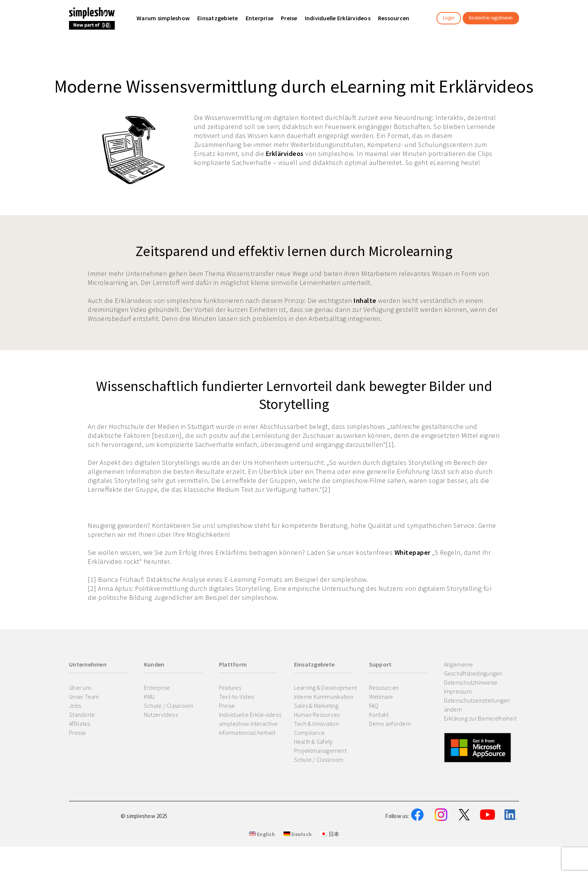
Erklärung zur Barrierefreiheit (480, 718)
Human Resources (317, 715)
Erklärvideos (285, 154)
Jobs (75, 706)
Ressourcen (384, 688)
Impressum (458, 691)
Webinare (381, 697)
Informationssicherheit (247, 733)
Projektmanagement (320, 751)
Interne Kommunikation (324, 697)
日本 (330, 872)
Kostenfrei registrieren (491, 18)
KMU (149, 697)
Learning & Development (325, 688)
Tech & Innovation (316, 724)
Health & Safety (313, 742)
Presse (78, 733)
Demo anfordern (390, 724)
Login (449, 18)
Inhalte (365, 300)
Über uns (80, 688)
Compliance (310, 733)
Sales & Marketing (316, 706)
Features (230, 688)
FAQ (374, 706)
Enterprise (157, 688)
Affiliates (80, 724)
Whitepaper (412, 552)
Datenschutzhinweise (471, 682)
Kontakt (379, 715)
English (262, 872)
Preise (227, 706)
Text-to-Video (237, 697)
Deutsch (298, 872)
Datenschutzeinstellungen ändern (477, 705)
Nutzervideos (161, 715)
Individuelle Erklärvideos (250, 715)
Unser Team (84, 697)
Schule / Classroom (169, 706)
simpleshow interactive (248, 724)
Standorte (82, 715)
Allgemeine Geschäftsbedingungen (473, 669)
